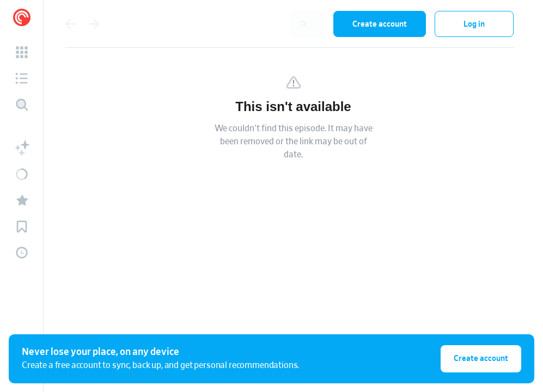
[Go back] (70, 24)
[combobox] (254, 24)
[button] (22, 52)
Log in (474, 24)
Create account (380, 24)
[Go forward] (94, 24)
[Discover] (22, 105)
